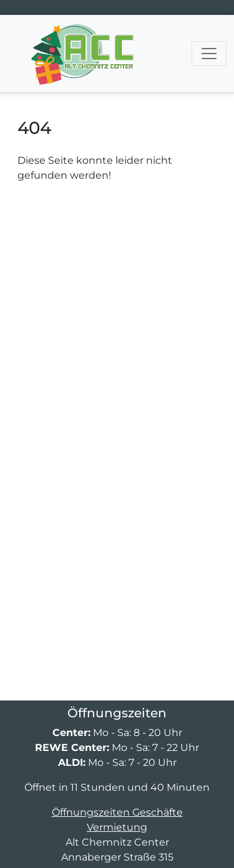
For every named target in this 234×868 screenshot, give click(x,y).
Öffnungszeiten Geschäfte (117, 812)
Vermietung (117, 827)
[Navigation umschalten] (209, 54)
